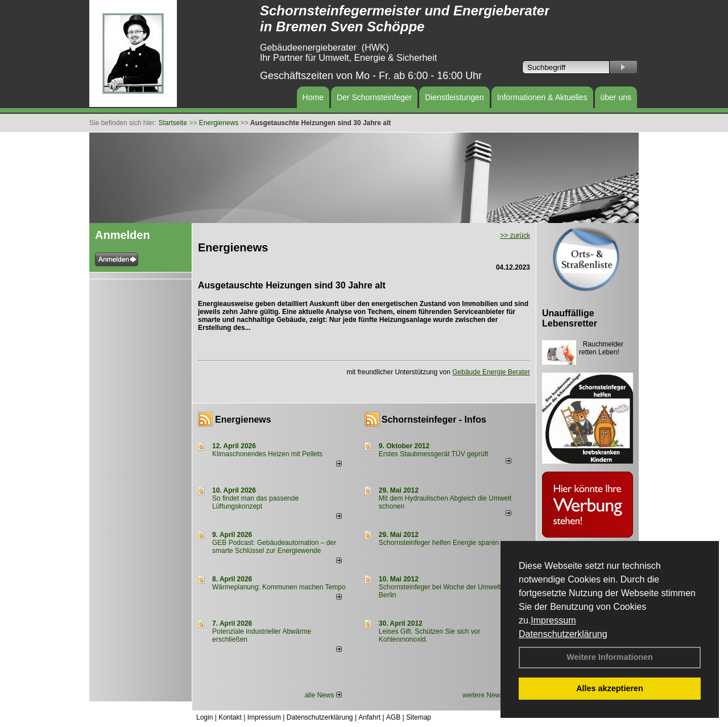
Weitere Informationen (610, 657)
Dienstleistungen (454, 97)
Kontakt (230, 717)
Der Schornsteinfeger (374, 97)
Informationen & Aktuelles (542, 97)
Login (204, 717)
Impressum (553, 620)
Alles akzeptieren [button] (610, 688)
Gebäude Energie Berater (491, 372)
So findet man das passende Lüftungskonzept (255, 502)
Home (313, 97)
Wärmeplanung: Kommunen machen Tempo (279, 587)
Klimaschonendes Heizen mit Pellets (267, 454)
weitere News (487, 695)
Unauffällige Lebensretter (570, 318)
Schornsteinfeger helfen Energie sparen (439, 543)
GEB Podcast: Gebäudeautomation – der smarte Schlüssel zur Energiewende (274, 547)
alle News (323, 695)
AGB (393, 717)
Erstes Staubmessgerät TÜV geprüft (434, 454)
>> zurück (515, 236)
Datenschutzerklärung (563, 634)
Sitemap (419, 717)
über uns (616, 97)
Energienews (243, 420)
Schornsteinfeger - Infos (434, 420)
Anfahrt (369, 717)
